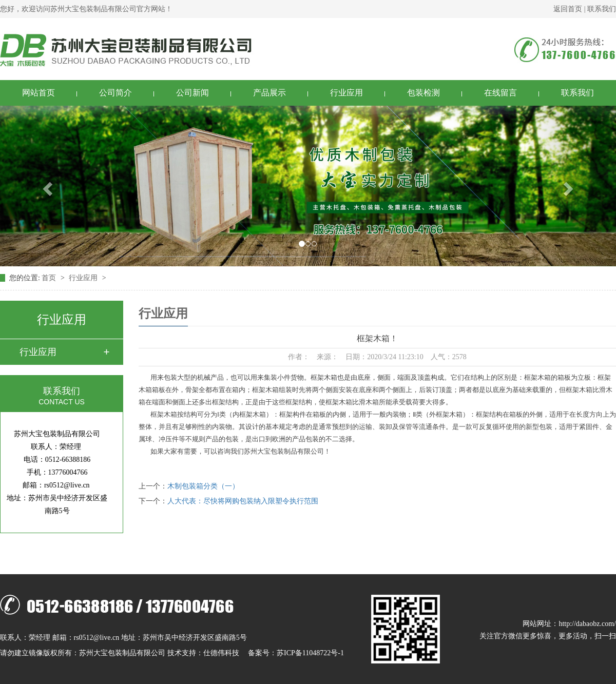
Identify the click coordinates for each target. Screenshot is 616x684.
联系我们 (602, 9)
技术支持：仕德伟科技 (203, 653)
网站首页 (38, 93)
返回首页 (568, 9)
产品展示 (269, 93)
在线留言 (500, 93)
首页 (50, 278)
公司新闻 (192, 93)
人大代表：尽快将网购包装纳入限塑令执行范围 (243, 501)
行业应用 (346, 93)
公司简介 (115, 93)
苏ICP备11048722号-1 (310, 653)
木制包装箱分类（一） (203, 486)
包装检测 (423, 93)
